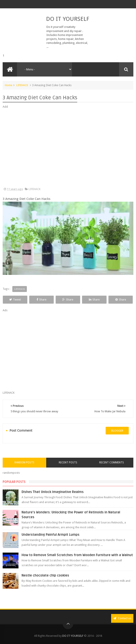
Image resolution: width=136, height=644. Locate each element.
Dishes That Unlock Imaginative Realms (53, 492)
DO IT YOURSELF (68, 19)
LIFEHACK (22, 85)
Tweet (15, 300)
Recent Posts (68, 463)
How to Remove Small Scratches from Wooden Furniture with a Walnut (77, 555)
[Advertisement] (68, 148)
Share (41, 300)
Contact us (122, 618)
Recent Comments (112, 463)
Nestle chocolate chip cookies (45, 575)
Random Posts (24, 463)
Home (9, 85)
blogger (117, 431)
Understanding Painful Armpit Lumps (51, 535)
